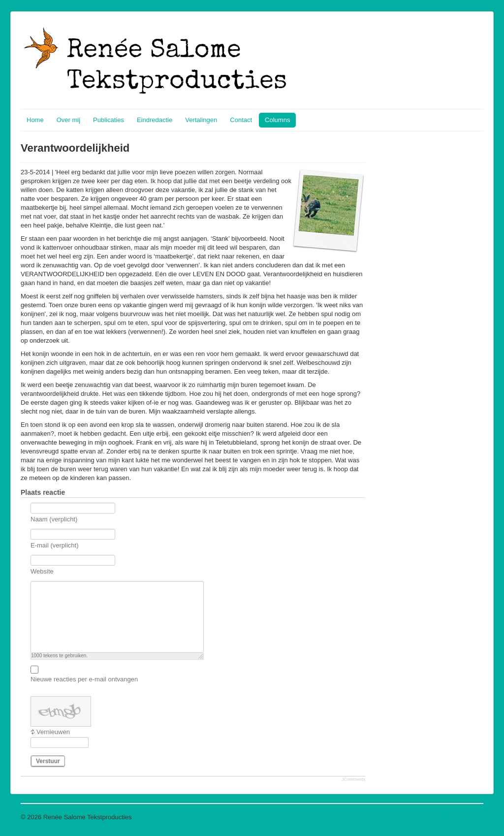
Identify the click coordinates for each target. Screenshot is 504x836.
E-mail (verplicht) (55, 545)
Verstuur (48, 761)
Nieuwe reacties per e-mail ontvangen (84, 679)
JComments (353, 779)
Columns (277, 120)
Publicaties (109, 120)
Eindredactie (155, 120)
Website (42, 571)
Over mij (68, 120)
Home (35, 120)
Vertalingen (201, 120)
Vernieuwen (53, 732)
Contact (241, 120)
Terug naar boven (458, 817)
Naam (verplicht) (54, 519)
